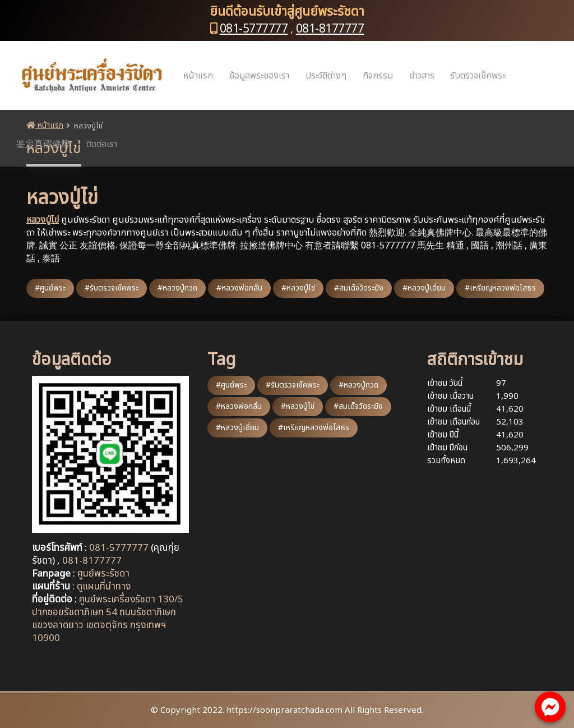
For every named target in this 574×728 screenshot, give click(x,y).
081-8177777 (330, 29)
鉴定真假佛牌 (43, 144)
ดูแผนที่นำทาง (104, 587)
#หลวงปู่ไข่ (298, 288)
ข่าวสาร (422, 76)
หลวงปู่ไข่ (43, 220)
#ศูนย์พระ (50, 288)
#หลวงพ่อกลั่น (239, 288)
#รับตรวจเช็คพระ (112, 288)
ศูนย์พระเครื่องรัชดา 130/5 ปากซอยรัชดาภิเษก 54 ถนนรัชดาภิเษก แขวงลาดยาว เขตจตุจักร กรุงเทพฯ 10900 (108, 619)
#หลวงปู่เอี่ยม (424, 288)
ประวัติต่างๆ (326, 76)
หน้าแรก (198, 76)
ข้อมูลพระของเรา (259, 76)
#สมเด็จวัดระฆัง (359, 288)
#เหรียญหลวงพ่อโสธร (500, 288)
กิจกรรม (378, 76)
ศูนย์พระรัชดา (103, 574)
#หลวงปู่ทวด (177, 288)
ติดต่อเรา (102, 144)
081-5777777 (254, 29)
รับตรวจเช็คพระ (478, 76)
